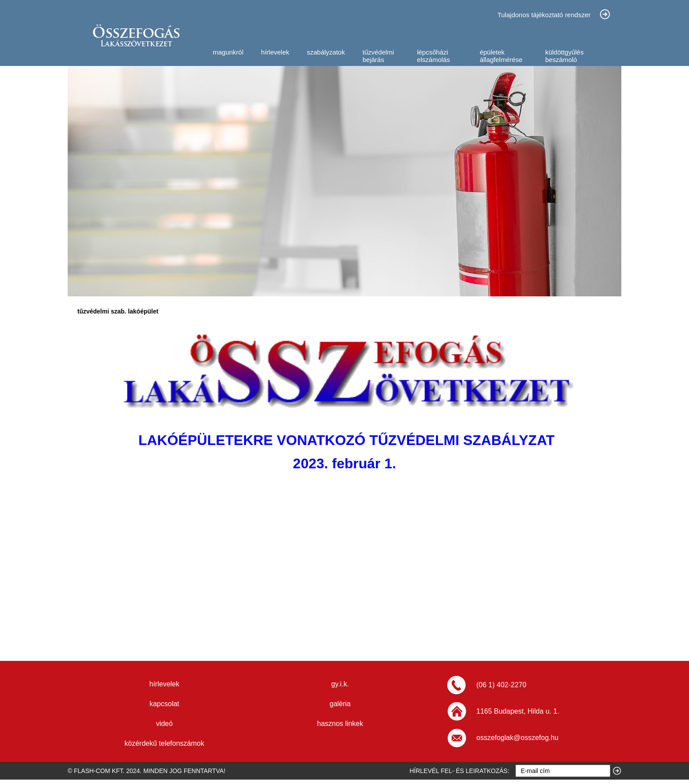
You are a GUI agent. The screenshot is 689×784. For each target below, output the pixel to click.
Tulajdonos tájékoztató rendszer (544, 15)
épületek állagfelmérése (501, 56)
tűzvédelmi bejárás (378, 56)
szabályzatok (326, 52)
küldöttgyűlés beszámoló (565, 56)
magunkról (228, 52)
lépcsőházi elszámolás (433, 56)
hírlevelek (275, 52)
